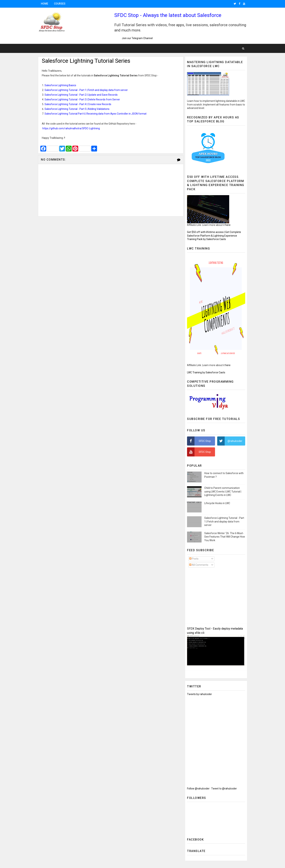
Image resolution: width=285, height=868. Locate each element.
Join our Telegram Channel (136, 38)
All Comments (199, 565)
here (228, 225)
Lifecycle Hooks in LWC (217, 503)
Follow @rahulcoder (198, 789)
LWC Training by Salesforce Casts (206, 372)
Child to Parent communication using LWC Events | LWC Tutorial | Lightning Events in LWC (223, 491)
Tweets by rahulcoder (199, 694)
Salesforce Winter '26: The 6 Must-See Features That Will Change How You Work (225, 537)
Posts (194, 559)
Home (45, 4)
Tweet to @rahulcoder (224, 789)
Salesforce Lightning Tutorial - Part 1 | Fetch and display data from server (224, 521)
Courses (60, 4)
